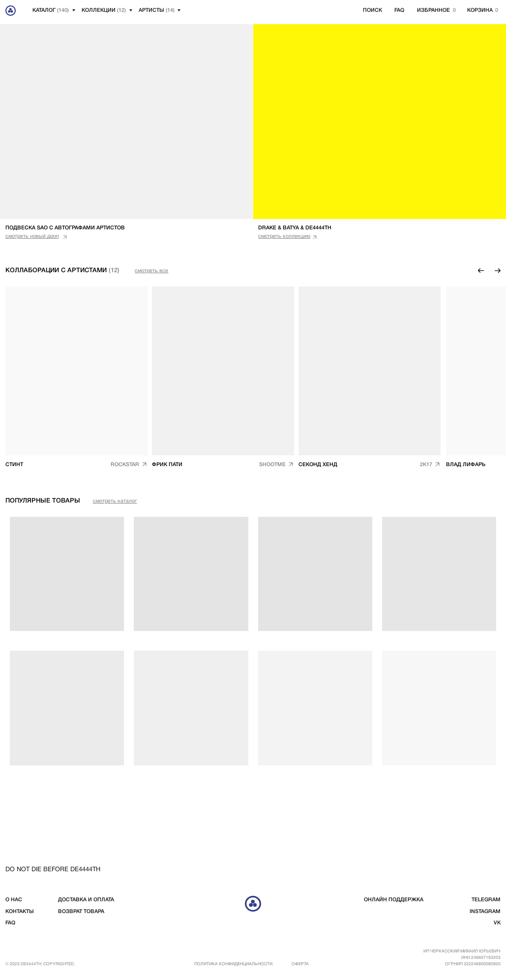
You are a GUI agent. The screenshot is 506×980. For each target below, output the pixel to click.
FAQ (399, 10)
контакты (20, 912)
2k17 (426, 465)
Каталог (51, 10)
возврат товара (81, 912)
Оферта (300, 964)
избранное (433, 10)
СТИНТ (14, 465)
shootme (272, 465)
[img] (223, 371)
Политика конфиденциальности (233, 964)
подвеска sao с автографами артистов (65, 228)
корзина (480, 10)
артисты (157, 10)
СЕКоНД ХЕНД (318, 465)
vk (497, 923)
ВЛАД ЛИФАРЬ (466, 465)
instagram (485, 912)
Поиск (372, 10)
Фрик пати (167, 465)
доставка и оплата (86, 900)
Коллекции (104, 10)
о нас (14, 900)
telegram (486, 900)
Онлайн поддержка (394, 900)
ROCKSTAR (125, 465)
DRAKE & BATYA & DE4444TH (295, 228)
